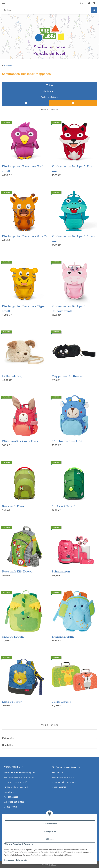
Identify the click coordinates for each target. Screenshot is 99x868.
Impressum (9, 860)
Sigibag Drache (13, 637)
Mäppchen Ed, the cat (67, 376)
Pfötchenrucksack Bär (68, 441)
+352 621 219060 (17, 802)
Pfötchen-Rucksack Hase (20, 441)
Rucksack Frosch (64, 506)
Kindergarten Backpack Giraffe (25, 236)
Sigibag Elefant (63, 637)
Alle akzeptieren (50, 824)
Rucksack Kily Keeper (18, 572)
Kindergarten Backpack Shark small (73, 239)
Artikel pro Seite (48, 97)
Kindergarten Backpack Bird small (23, 169)
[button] (89, 3)
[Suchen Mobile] (47, 10)
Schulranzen (61, 572)
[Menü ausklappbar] (3, 2)
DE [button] (81, 3)
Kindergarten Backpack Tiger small (24, 309)
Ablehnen (50, 839)
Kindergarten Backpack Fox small (72, 169)
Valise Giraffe (61, 702)
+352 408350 (12, 797)
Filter (50, 85)
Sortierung (48, 91)
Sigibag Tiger (12, 702)
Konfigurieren (50, 831)
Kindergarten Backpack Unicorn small (69, 309)
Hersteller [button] (8, 745)
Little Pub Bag (12, 376)
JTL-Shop (54, 865)
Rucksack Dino (13, 506)
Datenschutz (21, 860)
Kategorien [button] (8, 738)
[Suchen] (94, 10)
